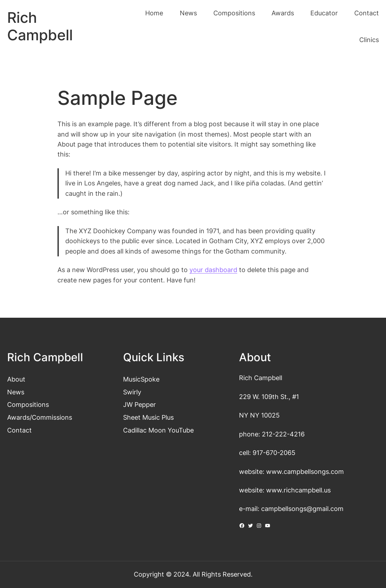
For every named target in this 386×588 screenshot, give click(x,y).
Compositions (28, 405)
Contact (19, 430)
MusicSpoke (141, 379)
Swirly (132, 392)
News (16, 392)
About (16, 379)
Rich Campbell (40, 26)
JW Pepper (139, 405)
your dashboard (213, 270)
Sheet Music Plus (148, 417)
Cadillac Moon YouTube (158, 430)
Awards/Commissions (40, 417)
